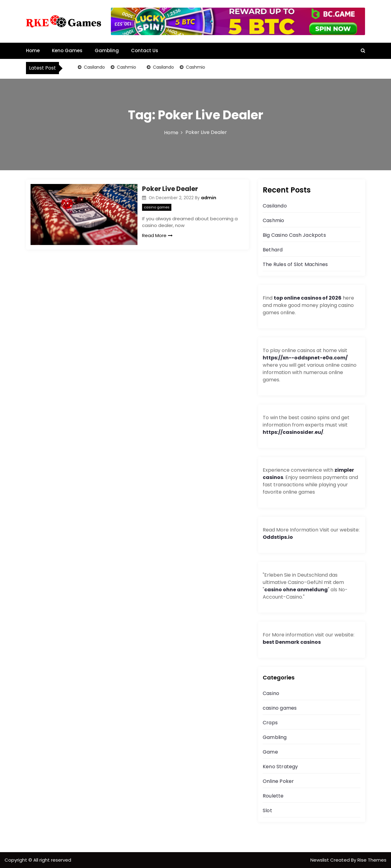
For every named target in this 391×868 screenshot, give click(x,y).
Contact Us (145, 50)
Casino (271, 693)
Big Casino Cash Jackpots (294, 235)
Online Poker (278, 781)
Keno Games (67, 50)
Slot (267, 810)
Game (270, 752)
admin (209, 198)
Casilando (94, 67)
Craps (270, 723)
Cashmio (126, 67)
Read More (157, 235)
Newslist (320, 860)
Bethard (273, 250)
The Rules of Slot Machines (295, 264)
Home (33, 50)
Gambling (107, 50)
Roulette (273, 796)
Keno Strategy (280, 767)
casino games (157, 207)
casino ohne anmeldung (296, 590)
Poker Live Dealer (170, 189)
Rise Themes (372, 860)
